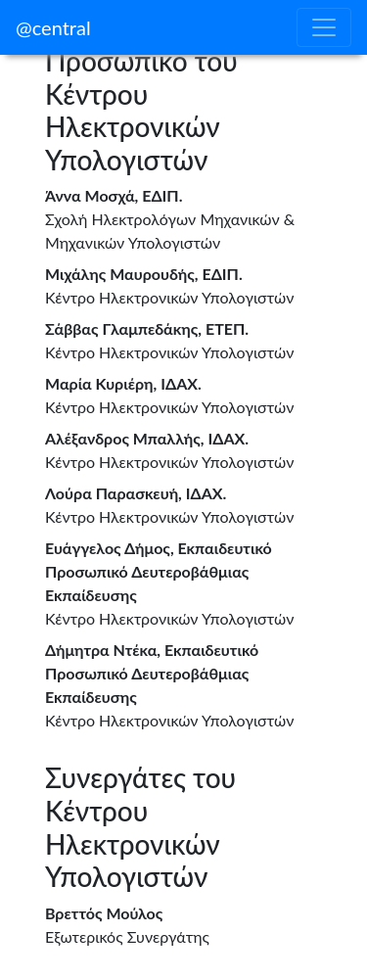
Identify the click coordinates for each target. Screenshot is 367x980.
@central (53, 27)
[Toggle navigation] (324, 27)
